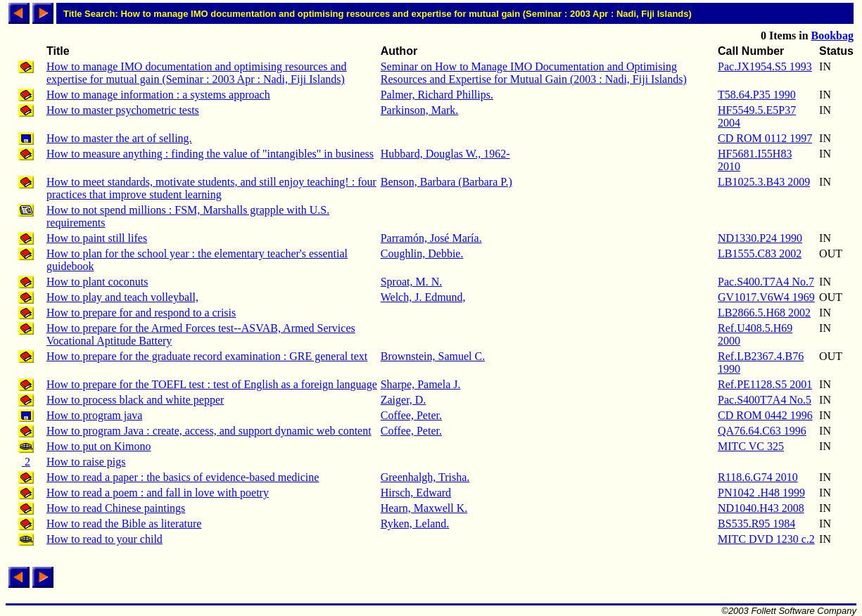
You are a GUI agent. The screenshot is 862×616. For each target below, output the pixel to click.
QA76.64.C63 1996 (762, 431)
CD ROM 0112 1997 (765, 138)
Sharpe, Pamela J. (421, 384)
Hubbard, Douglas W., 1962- (445, 154)
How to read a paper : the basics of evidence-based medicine (183, 477)
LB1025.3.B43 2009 (764, 182)
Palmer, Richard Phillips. (437, 95)
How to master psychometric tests (123, 110)
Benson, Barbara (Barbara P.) (446, 182)
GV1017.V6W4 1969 (766, 297)
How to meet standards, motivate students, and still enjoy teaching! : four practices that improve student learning (211, 188)
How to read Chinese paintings (116, 508)
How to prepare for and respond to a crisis (141, 313)
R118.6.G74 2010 (758, 477)
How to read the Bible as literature (124, 524)
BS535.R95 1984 (756, 524)
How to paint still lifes (97, 238)
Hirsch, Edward (416, 493)
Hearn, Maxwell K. (424, 508)
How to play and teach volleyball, (122, 297)
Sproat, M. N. (412, 282)
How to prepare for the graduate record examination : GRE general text (207, 356)
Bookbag (832, 36)
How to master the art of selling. (119, 138)
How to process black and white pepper (135, 400)
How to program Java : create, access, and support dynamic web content (209, 431)
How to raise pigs (86, 462)
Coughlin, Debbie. (422, 254)
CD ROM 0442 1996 (765, 415)
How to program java (94, 415)
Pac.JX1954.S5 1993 (765, 66)
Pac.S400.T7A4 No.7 (766, 282)
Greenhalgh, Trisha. (425, 477)
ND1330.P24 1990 (760, 238)
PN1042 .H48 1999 (761, 493)
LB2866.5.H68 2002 (764, 313)
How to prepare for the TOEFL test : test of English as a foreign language (212, 384)
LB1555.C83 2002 (760, 254)
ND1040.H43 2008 (761, 508)
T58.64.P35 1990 (757, 95)
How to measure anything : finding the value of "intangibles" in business (210, 154)
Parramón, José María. (431, 238)
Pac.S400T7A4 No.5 (765, 400)
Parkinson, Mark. (420, 110)
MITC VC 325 (751, 446)
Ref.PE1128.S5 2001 (765, 384)
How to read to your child (104, 539)
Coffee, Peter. (411, 415)
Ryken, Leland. (415, 524)
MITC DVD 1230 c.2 (766, 539)
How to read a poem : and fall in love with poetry (158, 493)
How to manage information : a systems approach (158, 95)
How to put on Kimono (99, 446)
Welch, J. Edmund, (423, 297)
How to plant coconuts (97, 282)
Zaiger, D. (404, 400)
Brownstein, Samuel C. (433, 356)
